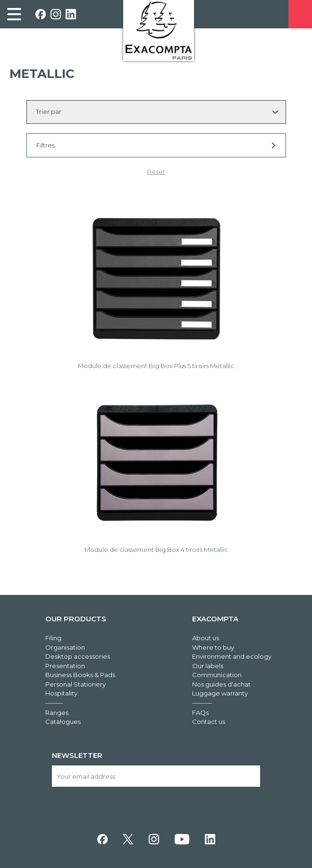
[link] (14, 14)
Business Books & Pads (80, 675)
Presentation (65, 666)
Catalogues (63, 722)
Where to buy (213, 647)
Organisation (65, 647)
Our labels (208, 666)
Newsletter (77, 755)
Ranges (57, 713)
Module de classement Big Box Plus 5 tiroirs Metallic (156, 366)
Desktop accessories (78, 656)
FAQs (200, 713)
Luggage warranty (220, 693)
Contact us (209, 722)
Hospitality (61, 693)
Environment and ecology (232, 656)
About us (206, 638)
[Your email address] (156, 776)
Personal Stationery (76, 684)
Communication (217, 675)
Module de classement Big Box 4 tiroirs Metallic (156, 550)
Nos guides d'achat (221, 684)
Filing (53, 638)
